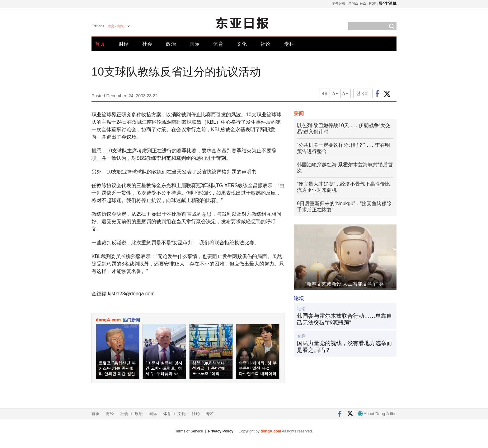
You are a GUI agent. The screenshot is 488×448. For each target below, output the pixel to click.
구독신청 (339, 3)
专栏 (289, 44)
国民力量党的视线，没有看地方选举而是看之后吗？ (345, 347)
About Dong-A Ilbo (377, 414)
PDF (373, 3)
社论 (265, 44)
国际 (195, 44)
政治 (171, 44)
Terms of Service (189, 431)
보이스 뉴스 (357, 3)
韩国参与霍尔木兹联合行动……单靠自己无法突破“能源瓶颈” (345, 319)
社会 (147, 44)
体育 (218, 44)
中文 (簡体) (116, 26)
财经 (124, 44)
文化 (242, 44)
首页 (100, 44)
